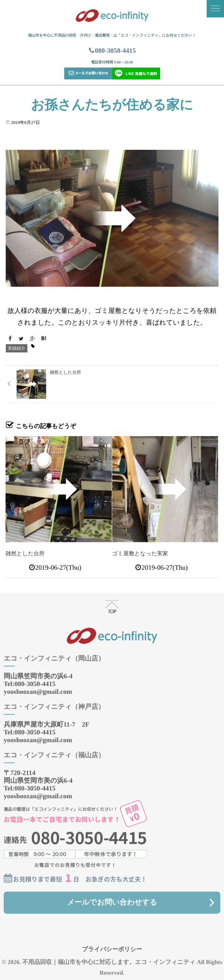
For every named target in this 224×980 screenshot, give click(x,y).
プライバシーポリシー (112, 944)
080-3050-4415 (112, 51)
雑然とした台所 (25, 554)
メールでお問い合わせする (112, 897)
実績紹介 (17, 348)
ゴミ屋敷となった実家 (140, 554)
